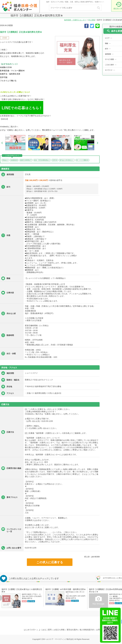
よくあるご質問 (45, 630)
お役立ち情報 (59, 630)
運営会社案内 (72, 630)
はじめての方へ (30, 630)
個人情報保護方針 (87, 630)
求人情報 (92, 20)
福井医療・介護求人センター (75, 20)
